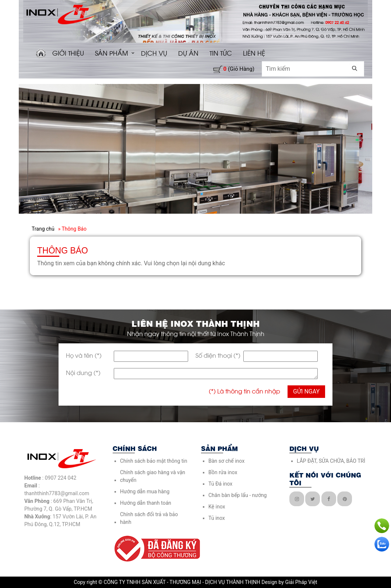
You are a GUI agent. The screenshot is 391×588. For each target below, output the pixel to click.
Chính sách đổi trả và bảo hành (149, 518)
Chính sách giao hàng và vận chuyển (153, 476)
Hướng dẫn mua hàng (145, 491)
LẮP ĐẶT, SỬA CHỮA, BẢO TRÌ (331, 461)
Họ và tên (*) (84, 355)
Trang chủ (43, 229)
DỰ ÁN (188, 53)
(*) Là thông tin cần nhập (244, 391)
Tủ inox (217, 518)
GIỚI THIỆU (68, 53)
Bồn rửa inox (223, 472)
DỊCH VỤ (154, 53)
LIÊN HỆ (254, 53)
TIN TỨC (221, 53)
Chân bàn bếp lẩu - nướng (237, 495)
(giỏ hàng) (239, 69)
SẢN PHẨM (112, 53)
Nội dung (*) (83, 372)
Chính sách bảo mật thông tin (154, 461)
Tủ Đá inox (220, 484)
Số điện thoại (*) (218, 355)
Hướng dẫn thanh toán (146, 503)
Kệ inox (217, 507)
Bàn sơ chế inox (226, 461)
